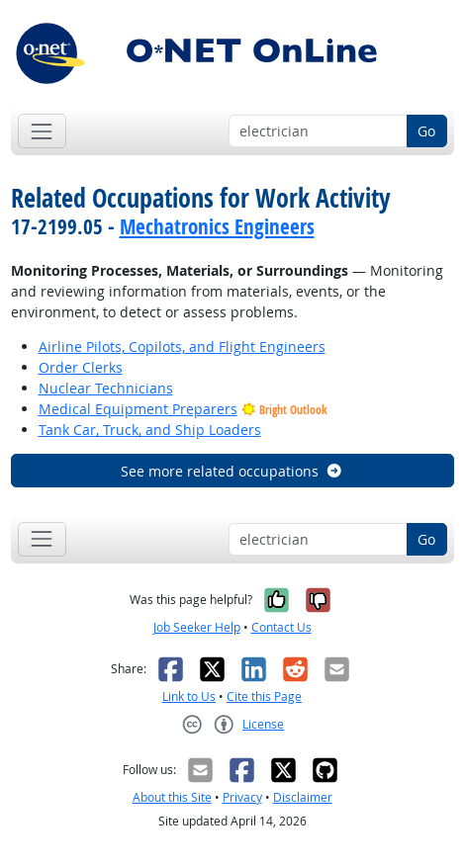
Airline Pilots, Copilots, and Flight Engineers (182, 347)
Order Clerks (81, 367)
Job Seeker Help (197, 627)
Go (426, 131)
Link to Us (189, 696)
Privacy (242, 797)
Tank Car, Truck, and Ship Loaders (150, 430)
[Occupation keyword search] (318, 131)
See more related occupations (232, 471)
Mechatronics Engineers (217, 226)
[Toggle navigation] (42, 131)
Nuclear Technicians (106, 388)
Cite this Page (264, 696)
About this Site (172, 797)
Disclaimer (303, 797)
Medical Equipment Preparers (138, 409)
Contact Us (281, 627)
